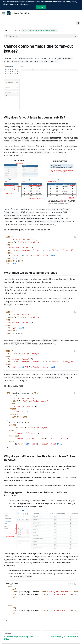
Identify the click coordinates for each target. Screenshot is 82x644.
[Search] (78, 4)
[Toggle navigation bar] (4, 4)
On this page (11, 17)
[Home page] (6, 11)
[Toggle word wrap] (71, 564)
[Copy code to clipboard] (75, 217)
